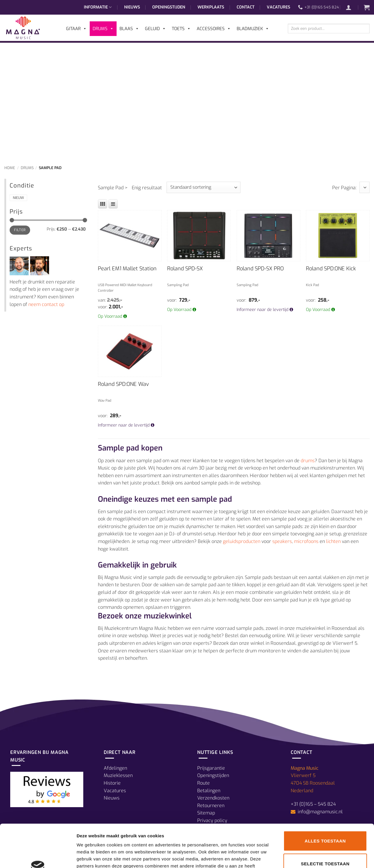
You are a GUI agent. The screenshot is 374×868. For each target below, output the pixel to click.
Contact (246, 7)
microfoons (306, 541)
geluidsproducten (242, 541)
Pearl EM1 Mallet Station (127, 269)
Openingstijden (169, 7)
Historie (112, 783)
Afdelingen (115, 768)
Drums (27, 168)
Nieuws (132, 7)
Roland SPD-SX (185, 269)
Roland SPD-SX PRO (260, 269)
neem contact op (46, 304)
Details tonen (316, 856)
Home (10, 168)
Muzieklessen (118, 775)
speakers (282, 541)
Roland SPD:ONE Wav (123, 384)
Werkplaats (211, 7)
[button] (352, 7)
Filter (20, 230)
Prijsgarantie (211, 768)
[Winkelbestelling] (204, 187)
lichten (333, 541)
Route (204, 783)
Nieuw (18, 198)
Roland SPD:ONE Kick (331, 269)
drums (308, 461)
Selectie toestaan (325, 823)
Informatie (98, 7)
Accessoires (214, 29)
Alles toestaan (325, 801)
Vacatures (278, 7)
